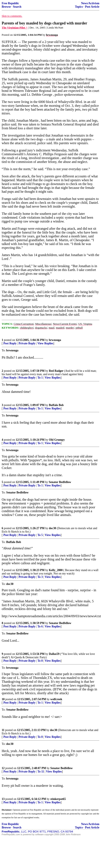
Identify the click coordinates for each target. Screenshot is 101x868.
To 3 (40, 577)
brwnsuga (55, 340)
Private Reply (27, 343)
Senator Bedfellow (60, 482)
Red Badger (56, 371)
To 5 (40, 535)
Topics (79, 7)
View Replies (45, 343)
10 (3, 699)
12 (3, 768)
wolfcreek (56, 699)
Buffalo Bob (56, 405)
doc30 (53, 528)
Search (17, 7)
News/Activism (90, 3)
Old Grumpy (57, 440)
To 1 (40, 378)
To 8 (40, 661)
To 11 (41, 772)
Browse (6, 7)
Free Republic (10, 3)
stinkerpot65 (58, 799)
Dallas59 (54, 654)
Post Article (92, 7)
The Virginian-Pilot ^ (15, 28)
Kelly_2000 (56, 570)
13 (3, 799)
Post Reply (10, 343)
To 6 (40, 626)
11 (3, 730)
